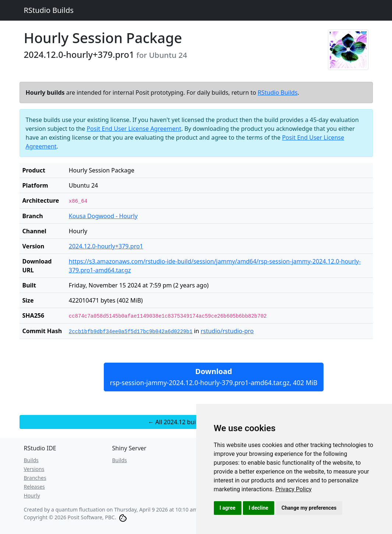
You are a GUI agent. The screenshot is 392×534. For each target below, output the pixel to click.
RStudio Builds (49, 10)
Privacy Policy (294, 489)
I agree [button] (228, 508)
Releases (34, 487)
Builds (31, 460)
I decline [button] (259, 508)
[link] (294, 489)
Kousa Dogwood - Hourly (103, 216)
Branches (35, 478)
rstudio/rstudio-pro (227, 331)
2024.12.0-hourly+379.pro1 (106, 246)
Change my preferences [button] (309, 508)
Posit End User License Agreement (134, 129)
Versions (34, 469)
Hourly (32, 495)
